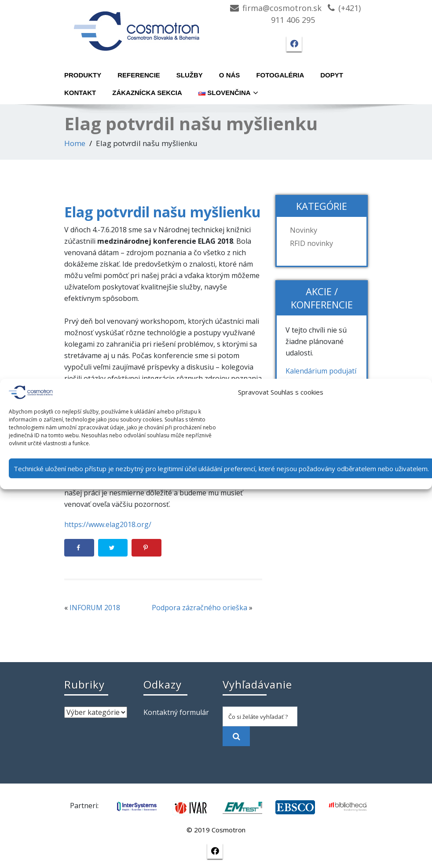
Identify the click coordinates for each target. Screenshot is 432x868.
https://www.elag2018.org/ (108, 524)
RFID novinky (311, 243)
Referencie (139, 75)
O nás (230, 75)
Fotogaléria (280, 75)
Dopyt (332, 75)
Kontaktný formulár (176, 712)
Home (75, 143)
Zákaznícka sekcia (147, 93)
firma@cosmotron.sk (282, 8)
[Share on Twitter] (113, 548)
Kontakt (80, 93)
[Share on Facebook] (79, 548)
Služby (190, 75)
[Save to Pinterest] (146, 548)
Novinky (304, 230)
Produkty (83, 75)
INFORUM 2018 (95, 608)
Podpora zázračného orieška (200, 608)
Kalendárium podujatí (321, 371)
